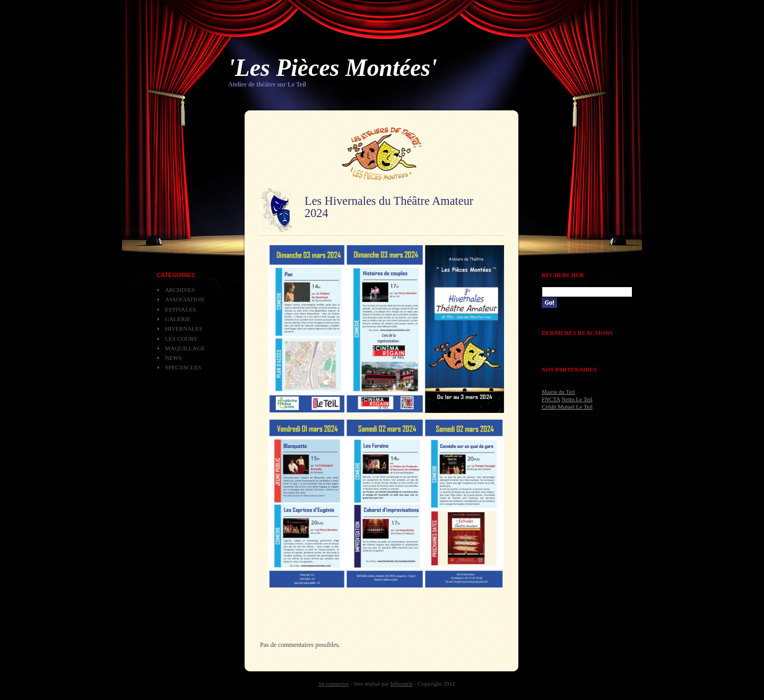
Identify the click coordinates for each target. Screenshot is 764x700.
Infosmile (402, 684)
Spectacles (183, 367)
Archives (180, 290)
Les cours (181, 339)
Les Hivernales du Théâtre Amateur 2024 (389, 207)
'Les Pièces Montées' (333, 68)
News (173, 358)
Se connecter (334, 684)
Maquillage (185, 348)
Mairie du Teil (558, 392)
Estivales (180, 309)
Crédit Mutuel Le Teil (567, 407)
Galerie (178, 319)
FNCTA (551, 399)
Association (185, 299)
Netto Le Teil (577, 399)
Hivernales (184, 329)
